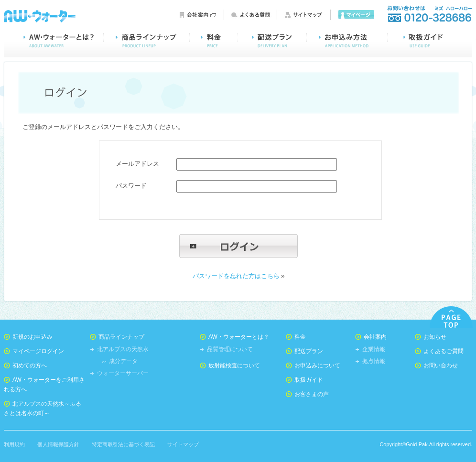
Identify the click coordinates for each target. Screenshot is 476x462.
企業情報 (374, 349)
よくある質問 (251, 15)
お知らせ (435, 337)
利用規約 (14, 444)
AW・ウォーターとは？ (239, 337)
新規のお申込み (32, 337)
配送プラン (272, 41)
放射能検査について (234, 365)
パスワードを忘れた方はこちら (236, 276)
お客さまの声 (312, 394)
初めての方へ (30, 365)
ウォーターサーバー (123, 373)
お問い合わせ (429, 14)
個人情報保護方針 (58, 444)
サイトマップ (304, 15)
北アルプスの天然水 (123, 349)
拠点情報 (374, 361)
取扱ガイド (430, 41)
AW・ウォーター (40, 16)
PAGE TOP (451, 317)
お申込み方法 (347, 41)
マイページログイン (38, 351)
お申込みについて (317, 365)
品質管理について (230, 349)
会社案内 (198, 15)
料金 (214, 41)
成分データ (123, 361)
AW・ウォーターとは (54, 41)
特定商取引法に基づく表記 (123, 444)
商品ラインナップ (147, 41)
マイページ (357, 15)
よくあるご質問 (444, 351)
